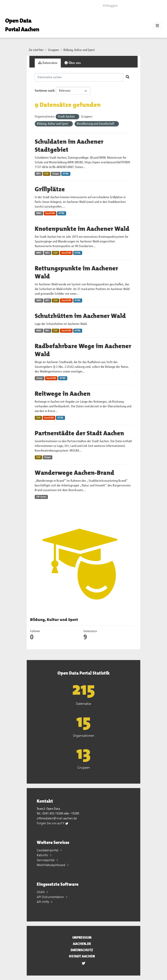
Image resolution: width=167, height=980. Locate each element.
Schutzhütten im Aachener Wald (80, 316)
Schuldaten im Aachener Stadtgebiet (69, 146)
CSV (46, 174)
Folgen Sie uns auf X (53, 823)
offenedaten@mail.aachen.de (57, 818)
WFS (39, 174)
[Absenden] (128, 77)
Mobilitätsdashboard (51, 865)
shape (40, 378)
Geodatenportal (48, 850)
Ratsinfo (43, 855)
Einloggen (110, 6)
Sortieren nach (45, 91)
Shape (56, 174)
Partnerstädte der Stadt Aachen (79, 433)
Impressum (82, 937)
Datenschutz (82, 950)
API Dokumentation (51, 897)
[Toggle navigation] (157, 26)
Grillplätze (50, 189)
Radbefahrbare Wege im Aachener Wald (83, 350)
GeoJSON (50, 213)
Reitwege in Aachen (63, 394)
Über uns (73, 63)
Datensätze (48, 63)
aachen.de (82, 944)
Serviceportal (46, 860)
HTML (66, 174)
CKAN (41, 892)
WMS (39, 213)
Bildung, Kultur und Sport (79, 50)
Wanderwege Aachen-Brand (74, 473)
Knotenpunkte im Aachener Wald (82, 229)
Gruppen (54, 50)
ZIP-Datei (41, 497)
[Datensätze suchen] (79, 77)
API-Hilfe (43, 902)
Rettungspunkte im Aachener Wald (76, 272)
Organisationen (84, 736)
